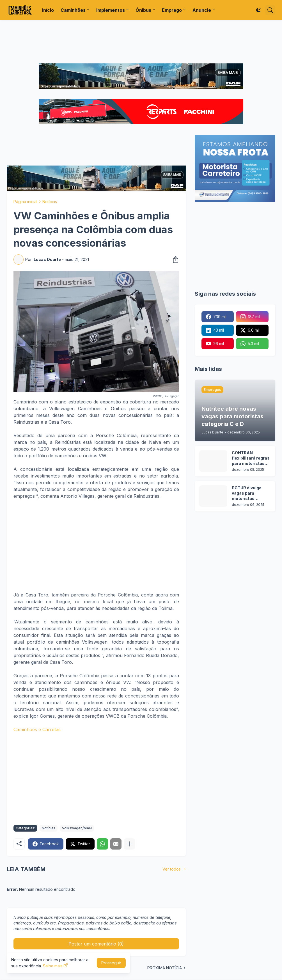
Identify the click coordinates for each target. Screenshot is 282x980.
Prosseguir (111, 963)
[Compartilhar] (174, 260)
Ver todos (172, 869)
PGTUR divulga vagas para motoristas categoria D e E (247, 493)
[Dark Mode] (258, 10)
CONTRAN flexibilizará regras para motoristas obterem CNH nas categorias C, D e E (251, 458)
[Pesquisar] (270, 10)
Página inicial (25, 202)
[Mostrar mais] (129, 844)
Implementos (111, 10)
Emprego (172, 10)
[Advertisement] (141, 42)
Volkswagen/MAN (77, 828)
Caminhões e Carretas (37, 729)
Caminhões (73, 10)
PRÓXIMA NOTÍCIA (165, 968)
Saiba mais (53, 966)
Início (48, 10)
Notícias (50, 202)
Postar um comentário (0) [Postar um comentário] (96, 944)
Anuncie (202, 10)
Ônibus (143, 10)
